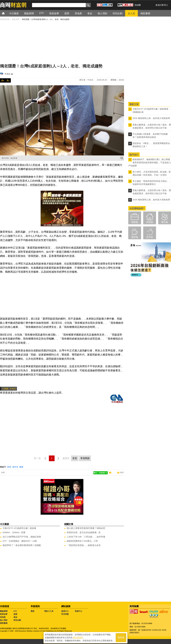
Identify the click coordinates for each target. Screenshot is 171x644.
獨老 (21, 467)
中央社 (8, 74)
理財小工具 (49, 611)
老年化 (15, 467)
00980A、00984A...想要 (14, 532)
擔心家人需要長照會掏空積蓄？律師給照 (86, 528)
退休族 (135, 237)
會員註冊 (159, 5)
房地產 (3, 617)
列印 (122, 473)
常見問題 (65, 614)
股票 (15, 614)
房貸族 (150, 222)
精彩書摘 (4, 623)
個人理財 (4, 620)
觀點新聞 (4, 611)
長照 (9, 467)
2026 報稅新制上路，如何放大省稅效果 (151, 118)
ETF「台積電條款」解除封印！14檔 (20, 541)
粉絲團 (138, 5)
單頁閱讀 (85, 458)
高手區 (150, 237)
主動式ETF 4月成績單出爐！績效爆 (19, 528)
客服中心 (79, 611)
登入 (166, 5)
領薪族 (135, 222)
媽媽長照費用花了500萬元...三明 (82, 541)
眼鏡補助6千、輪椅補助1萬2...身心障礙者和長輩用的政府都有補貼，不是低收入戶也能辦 (150, 162)
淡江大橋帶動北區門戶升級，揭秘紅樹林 (22, 537)
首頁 (6, 13)
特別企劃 (17, 620)
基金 (15, 617)
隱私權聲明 (78, 637)
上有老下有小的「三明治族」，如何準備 (86, 537)
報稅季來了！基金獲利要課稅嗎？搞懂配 (22, 545)
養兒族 (165, 222)
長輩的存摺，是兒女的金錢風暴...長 (84, 532)
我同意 (121, 637)
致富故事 (4, 614)
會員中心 (65, 611)
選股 (32, 611)
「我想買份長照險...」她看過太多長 (84, 545)
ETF (15, 611)
